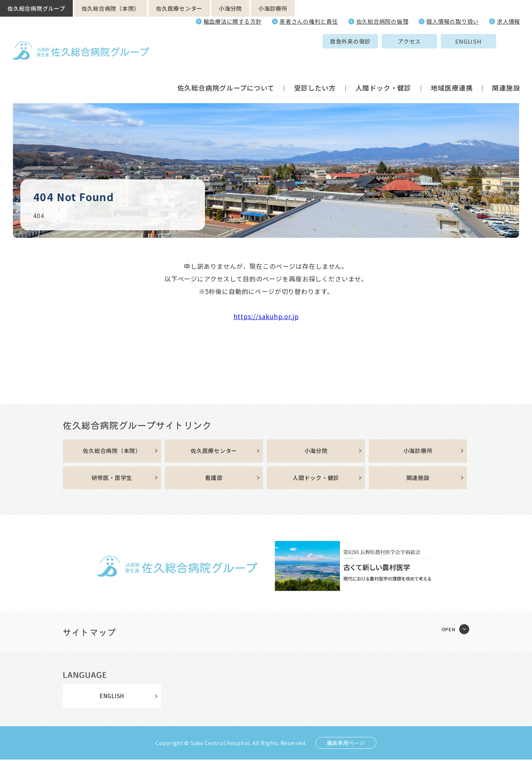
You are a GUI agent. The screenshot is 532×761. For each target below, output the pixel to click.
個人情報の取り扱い (453, 21)
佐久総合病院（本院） (111, 8)
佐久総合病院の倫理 (382, 21)
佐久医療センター (179, 8)
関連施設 (506, 61)
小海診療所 (273, 8)
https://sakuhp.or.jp (266, 316)
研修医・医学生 (112, 479)
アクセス (352, 41)
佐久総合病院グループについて (226, 61)
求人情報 (509, 21)
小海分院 (230, 8)
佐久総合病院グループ (36, 8)
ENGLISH (411, 41)
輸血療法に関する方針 (233, 21)
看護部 (214, 479)
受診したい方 (315, 61)
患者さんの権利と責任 (309, 21)
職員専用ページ (346, 744)
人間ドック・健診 (383, 61)
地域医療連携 (452, 61)
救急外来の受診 (293, 41)
